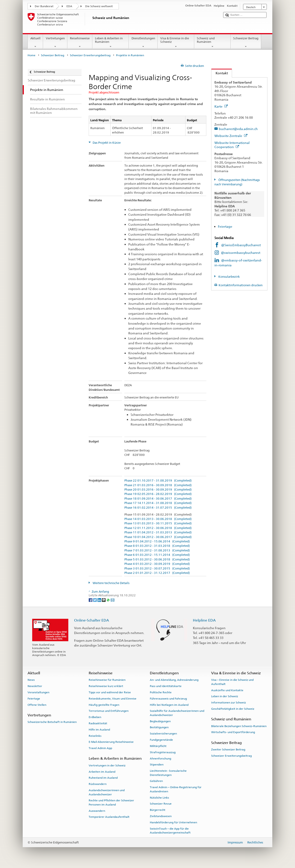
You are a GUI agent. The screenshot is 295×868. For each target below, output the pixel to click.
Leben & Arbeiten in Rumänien (111, 42)
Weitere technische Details (111, 583)
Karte (221, 106)
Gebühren (156, 781)
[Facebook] (91, 600)
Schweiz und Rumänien (213, 42)
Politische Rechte (161, 692)
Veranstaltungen (38, 692)
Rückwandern (98, 784)
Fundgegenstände (161, 740)
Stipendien (157, 765)
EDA (69, 6)
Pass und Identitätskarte (166, 686)
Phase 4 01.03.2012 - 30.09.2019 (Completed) (157, 564)
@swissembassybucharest (241, 253)
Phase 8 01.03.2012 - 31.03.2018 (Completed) (157, 546)
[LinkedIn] (100, 600)
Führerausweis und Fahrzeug (168, 699)
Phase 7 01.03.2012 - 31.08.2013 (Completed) (157, 551)
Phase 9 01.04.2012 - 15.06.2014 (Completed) (157, 541)
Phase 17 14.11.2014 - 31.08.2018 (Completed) (158, 503)
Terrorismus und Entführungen (109, 711)
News (31, 680)
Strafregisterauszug (163, 752)
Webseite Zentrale (231, 136)
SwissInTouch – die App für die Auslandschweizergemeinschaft (170, 830)
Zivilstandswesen (161, 816)
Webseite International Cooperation (232, 145)
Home (31, 55)
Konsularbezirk (229, 277)
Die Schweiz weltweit (99, 6)
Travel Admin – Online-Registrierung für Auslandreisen (176, 789)
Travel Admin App (100, 748)
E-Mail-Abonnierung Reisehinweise (111, 742)
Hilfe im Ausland (99, 730)
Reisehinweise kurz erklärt (106, 686)
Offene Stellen (37, 705)
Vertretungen (55, 42)
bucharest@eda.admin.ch (238, 129)
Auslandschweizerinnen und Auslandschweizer (107, 792)
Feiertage (225, 226)
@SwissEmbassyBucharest (241, 245)
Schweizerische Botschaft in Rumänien (52, 722)
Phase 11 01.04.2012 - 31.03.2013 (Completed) (158, 532)
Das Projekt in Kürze (106, 143)
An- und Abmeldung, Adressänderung (174, 680)
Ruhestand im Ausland (103, 778)
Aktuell (36, 42)
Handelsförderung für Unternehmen (173, 822)
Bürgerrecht (158, 810)
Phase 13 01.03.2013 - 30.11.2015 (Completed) (158, 523)
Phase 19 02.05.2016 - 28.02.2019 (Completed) (158, 494)
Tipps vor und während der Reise (110, 692)
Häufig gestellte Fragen (104, 705)
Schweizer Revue (161, 804)
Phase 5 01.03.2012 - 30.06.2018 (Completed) (157, 560)
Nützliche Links (159, 797)
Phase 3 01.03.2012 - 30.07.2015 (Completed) (157, 569)
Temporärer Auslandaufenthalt (109, 817)
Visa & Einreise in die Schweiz (176, 42)
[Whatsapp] (108, 600)
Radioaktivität (98, 723)
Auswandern (97, 811)
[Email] (113, 600)
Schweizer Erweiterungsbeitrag (90, 55)
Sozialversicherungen (163, 734)
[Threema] (104, 600)
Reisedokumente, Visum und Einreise (113, 699)
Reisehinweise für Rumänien (107, 680)
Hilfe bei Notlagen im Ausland (169, 705)
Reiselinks (95, 736)
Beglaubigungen (160, 721)
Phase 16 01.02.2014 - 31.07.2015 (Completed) (158, 508)
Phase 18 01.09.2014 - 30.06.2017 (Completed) (158, 499)
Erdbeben (95, 717)
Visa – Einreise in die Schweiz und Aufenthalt (232, 682)
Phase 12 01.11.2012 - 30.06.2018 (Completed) (158, 528)
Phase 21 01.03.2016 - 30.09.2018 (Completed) (158, 485)
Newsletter (35, 686)
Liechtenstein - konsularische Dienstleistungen (168, 773)
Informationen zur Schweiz (229, 703)
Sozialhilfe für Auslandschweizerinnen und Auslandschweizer (177, 713)
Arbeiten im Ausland (102, 772)
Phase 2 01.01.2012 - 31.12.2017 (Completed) (157, 573)
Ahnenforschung (160, 758)
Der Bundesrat (44, 6)
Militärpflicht (158, 746)
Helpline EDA (204, 620)
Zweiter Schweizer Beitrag (228, 750)
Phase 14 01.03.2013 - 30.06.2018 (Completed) (158, 519)
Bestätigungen (159, 727)
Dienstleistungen (143, 42)
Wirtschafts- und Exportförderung (233, 732)
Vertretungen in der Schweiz (107, 765)
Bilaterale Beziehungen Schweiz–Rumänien (239, 726)
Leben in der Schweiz (225, 696)
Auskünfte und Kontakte (227, 690)
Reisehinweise (80, 42)
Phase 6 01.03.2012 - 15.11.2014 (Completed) (157, 555)
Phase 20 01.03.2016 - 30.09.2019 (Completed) (158, 490)
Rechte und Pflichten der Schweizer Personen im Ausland (111, 802)
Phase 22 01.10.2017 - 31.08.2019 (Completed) (158, 481)
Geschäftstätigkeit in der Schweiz (233, 709)
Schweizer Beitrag (246, 42)
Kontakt (220, 73)
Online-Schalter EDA (92, 620)
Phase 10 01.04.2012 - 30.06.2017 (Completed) (158, 537)
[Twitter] (95, 600)
